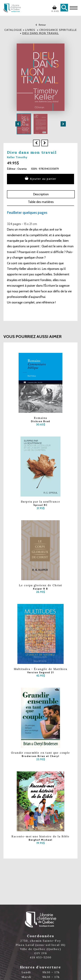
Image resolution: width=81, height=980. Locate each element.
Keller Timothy (17, 157)
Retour (41, 25)
